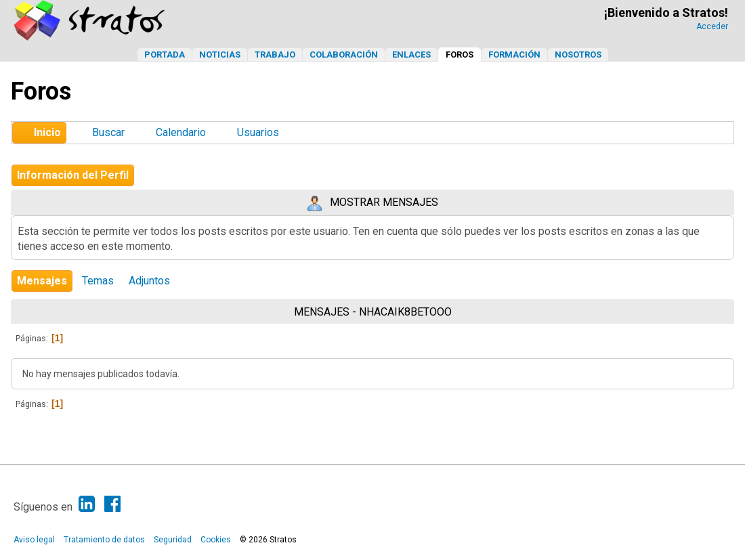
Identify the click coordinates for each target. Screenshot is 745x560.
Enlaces (411, 55)
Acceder (712, 26)
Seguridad (173, 540)
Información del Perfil (73, 175)
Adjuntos (149, 281)
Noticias (220, 55)
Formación (514, 55)
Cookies (216, 540)
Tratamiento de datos (104, 540)
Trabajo (275, 55)
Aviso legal (34, 540)
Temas (98, 281)
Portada (165, 55)
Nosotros (578, 55)
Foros (460, 55)
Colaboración (344, 55)
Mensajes (42, 281)
